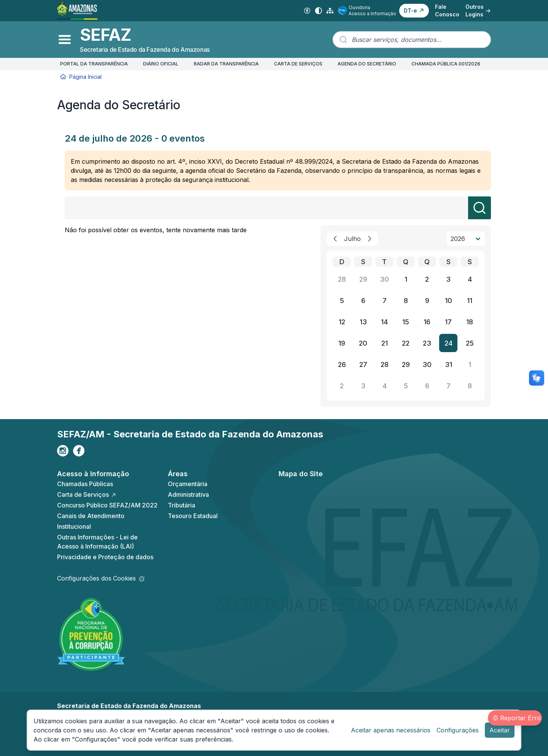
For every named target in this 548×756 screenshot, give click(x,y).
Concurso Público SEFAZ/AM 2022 (107, 505)
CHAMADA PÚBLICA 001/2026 (446, 64)
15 (406, 322)
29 (363, 279)
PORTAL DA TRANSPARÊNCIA (94, 64)
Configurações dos (101, 578)
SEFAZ (105, 35)
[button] (414, 11)
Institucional (74, 526)
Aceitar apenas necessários (391, 730)
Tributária (182, 505)
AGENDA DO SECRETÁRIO (367, 64)
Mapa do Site (301, 474)
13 (363, 322)
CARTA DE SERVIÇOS (298, 64)
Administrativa (188, 494)
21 (385, 343)
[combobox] (412, 40)
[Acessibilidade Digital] (307, 11)
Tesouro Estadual (193, 516)
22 (406, 343)
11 (470, 301)
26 (342, 364)
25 (470, 343)
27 (363, 364)
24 (448, 343)
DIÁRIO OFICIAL (161, 64)
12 (342, 322)
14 (384, 322)
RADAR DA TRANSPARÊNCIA (226, 64)
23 (427, 343)
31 (448, 364)
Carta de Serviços (87, 494)
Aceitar (500, 730)
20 (363, 343)
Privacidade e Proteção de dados (105, 557)
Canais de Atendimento (91, 516)
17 (448, 322)
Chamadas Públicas (85, 484)
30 (384, 279)
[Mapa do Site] (330, 11)
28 (342, 279)
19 (342, 343)
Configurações (458, 730)
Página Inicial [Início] (81, 77)
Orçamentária (188, 484)
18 (470, 322)
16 (427, 322)
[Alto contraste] (319, 11)
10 (448, 301)
